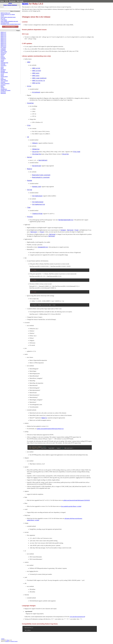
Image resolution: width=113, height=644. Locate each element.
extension (3, 54)
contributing (3, 49)
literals (2, 86)
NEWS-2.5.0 (3, 45)
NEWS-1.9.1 (3, 34)
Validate (3, 639)
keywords (3, 57)
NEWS (2, 68)
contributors (3, 50)
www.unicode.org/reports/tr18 (77, 617)
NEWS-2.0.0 (3, 38)
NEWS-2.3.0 (3, 42)
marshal (2, 60)
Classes (10, 5)
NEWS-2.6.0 (3, 46)
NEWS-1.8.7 (3, 32)
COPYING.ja (3, 66)
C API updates (4, 20)
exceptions (3, 85)
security (2, 74)
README (3, 71)
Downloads (12, 1)
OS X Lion (3, 19)
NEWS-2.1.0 (3, 39)
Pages (5, 5)
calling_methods (4, 81)
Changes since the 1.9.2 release (8, 14)
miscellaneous (4, 89)
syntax (2, 78)
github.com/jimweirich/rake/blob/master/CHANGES (77, 500)
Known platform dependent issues (8, 17)
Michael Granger (14, 641)
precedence (3, 92)
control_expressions (5, 83)
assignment (3, 79)
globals (2, 56)
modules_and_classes (6, 90)
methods (3, 88)
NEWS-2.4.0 (3, 43)
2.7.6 (6, 1)
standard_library (4, 77)
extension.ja (3, 53)
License (2, 16)
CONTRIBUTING (4, 63)
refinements (3, 93)
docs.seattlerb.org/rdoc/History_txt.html (71, 506)
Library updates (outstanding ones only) (9, 21)
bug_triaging (3, 48)
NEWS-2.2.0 (3, 41)
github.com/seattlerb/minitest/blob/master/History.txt (50, 429)
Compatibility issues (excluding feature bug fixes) (11, 24)
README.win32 (4, 72)
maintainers (3, 59)
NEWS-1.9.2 (3, 35)
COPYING (3, 64)
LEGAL (2, 67)
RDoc (8, 640)
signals (2, 75)
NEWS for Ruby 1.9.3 (5, 13)
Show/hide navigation (10, 27)
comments (3, 82)
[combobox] (10, 7)
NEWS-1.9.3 (3, 36)
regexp (2, 61)
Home (2, 1)
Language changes (5, 23)
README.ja (3, 70)
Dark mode (20, 1)
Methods (15, 5)
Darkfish (7, 641)
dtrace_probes (4, 52)
